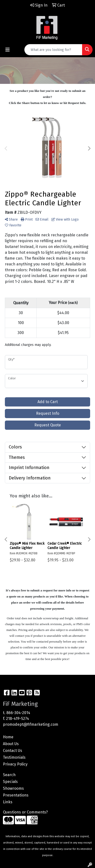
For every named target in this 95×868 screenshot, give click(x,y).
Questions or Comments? (25, 812)
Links (8, 802)
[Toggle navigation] (8, 50)
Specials (10, 782)
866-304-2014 (18, 713)
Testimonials (14, 757)
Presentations (16, 795)
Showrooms (13, 788)
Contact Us (13, 751)
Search (9, 775)
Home (8, 737)
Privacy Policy (15, 764)
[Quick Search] (53, 50)
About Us (11, 744)
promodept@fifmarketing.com (31, 724)
